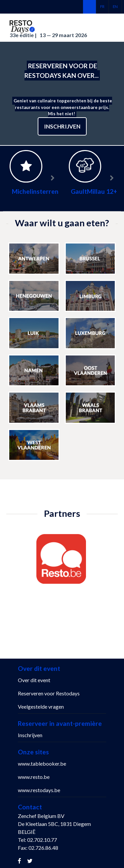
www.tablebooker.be (42, 763)
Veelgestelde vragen (41, 706)
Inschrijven (62, 126)
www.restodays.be (39, 790)
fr (102, 6)
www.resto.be (34, 777)
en (115, 6)
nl (89, 6)
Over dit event (34, 680)
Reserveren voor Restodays (49, 693)
